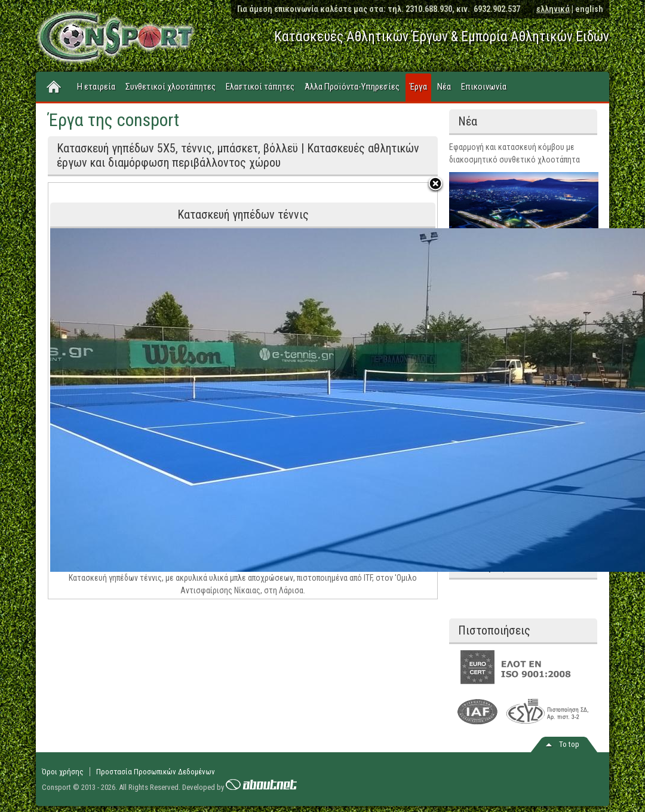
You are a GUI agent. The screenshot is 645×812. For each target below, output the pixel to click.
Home (54, 87)
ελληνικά (553, 9)
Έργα (418, 87)
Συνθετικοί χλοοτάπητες (171, 87)
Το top (569, 744)
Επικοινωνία (484, 87)
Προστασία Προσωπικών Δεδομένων (156, 772)
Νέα (444, 87)
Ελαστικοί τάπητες (260, 87)
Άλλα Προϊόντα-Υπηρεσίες (352, 87)
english (589, 9)
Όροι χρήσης (63, 772)
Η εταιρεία (96, 87)
